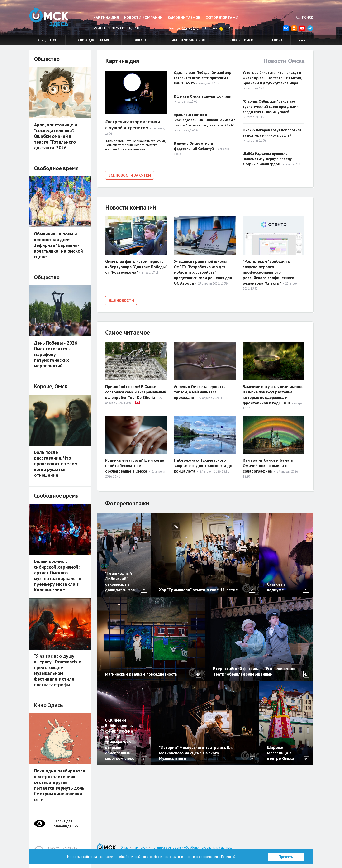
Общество (47, 40)
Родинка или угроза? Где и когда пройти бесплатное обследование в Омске (131, 464)
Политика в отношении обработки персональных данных (192, 847)
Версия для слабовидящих (66, 824)
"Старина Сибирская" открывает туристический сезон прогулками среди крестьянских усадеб (271, 107)
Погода (174, 28)
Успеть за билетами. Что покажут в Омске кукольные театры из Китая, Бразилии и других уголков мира (272, 78)
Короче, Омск (241, 40)
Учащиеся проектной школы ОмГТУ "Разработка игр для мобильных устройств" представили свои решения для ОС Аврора (204, 271)
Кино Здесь (48, 705)
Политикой (228, 857)
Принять (286, 857)
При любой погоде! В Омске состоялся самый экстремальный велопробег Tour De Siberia (132, 393)
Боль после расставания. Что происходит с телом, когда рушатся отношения (56, 464)
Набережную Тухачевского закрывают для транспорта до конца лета (203, 464)
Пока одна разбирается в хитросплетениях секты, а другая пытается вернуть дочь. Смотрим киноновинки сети (60, 785)
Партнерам (140, 847)
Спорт (277, 40)
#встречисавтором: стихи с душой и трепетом (133, 125)
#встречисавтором (189, 40)
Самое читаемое (184, 17)
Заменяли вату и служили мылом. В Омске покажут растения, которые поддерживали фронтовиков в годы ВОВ (272, 396)
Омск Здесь (53, 19)
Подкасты (140, 40)
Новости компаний (143, 17)
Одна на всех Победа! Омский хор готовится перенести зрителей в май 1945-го (203, 78)
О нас (124, 847)
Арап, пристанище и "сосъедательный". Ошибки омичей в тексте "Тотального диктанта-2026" (205, 120)
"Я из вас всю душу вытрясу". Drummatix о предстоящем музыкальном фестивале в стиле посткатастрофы (58, 670)
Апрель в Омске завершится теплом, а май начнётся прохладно (201, 390)
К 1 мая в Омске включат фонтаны (203, 96)
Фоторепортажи (222, 17)
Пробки (211, 28)
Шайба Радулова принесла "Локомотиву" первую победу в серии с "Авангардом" (267, 159)
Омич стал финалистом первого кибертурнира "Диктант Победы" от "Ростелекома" (136, 266)
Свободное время (94, 40)
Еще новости (121, 300)
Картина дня (106, 17)
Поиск (305, 17)
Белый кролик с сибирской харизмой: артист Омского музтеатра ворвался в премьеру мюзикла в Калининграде (58, 575)
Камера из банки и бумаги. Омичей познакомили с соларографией (268, 464)
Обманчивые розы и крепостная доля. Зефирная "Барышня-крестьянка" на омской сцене (58, 245)
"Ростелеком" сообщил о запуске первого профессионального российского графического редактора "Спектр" (268, 271)
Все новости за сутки (130, 175)
